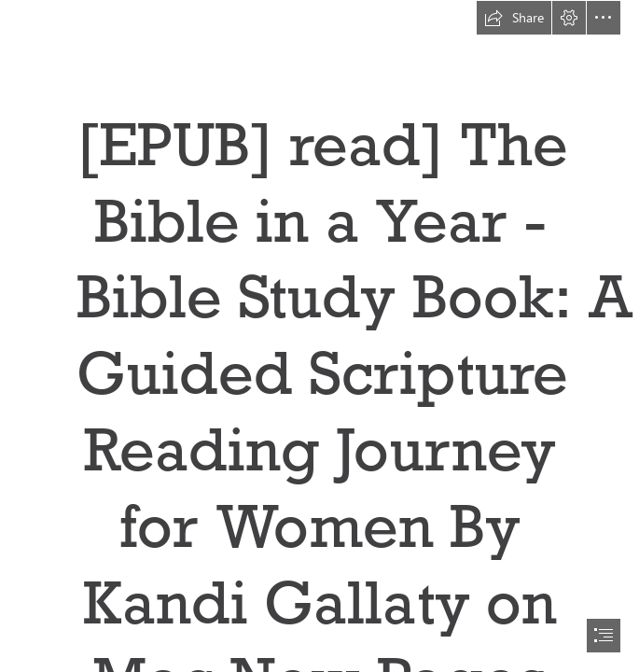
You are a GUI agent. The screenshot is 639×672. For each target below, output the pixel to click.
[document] (319, 336)
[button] (514, 18)
